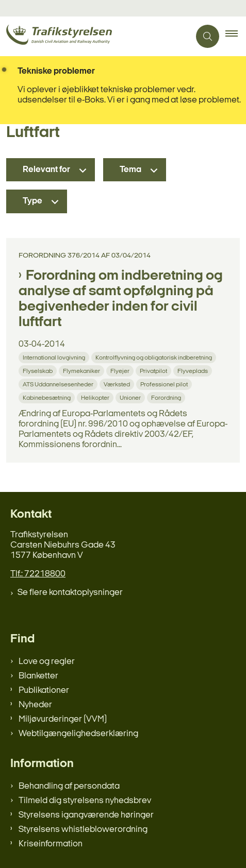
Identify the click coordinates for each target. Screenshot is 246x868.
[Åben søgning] (208, 36)
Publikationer (44, 691)
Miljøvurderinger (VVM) (63, 719)
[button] (236, 37)
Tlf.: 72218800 (38, 574)
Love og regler (47, 662)
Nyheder (35, 705)
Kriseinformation (51, 844)
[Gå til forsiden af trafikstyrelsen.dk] (95, 36)
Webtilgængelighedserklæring (78, 734)
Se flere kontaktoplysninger (70, 593)
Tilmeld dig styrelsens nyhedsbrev (85, 801)
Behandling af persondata (69, 786)
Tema (130, 170)
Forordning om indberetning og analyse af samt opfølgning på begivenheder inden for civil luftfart (121, 299)
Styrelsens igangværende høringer (86, 815)
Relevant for (46, 170)
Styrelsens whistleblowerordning (83, 830)
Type (32, 201)
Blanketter (38, 676)
